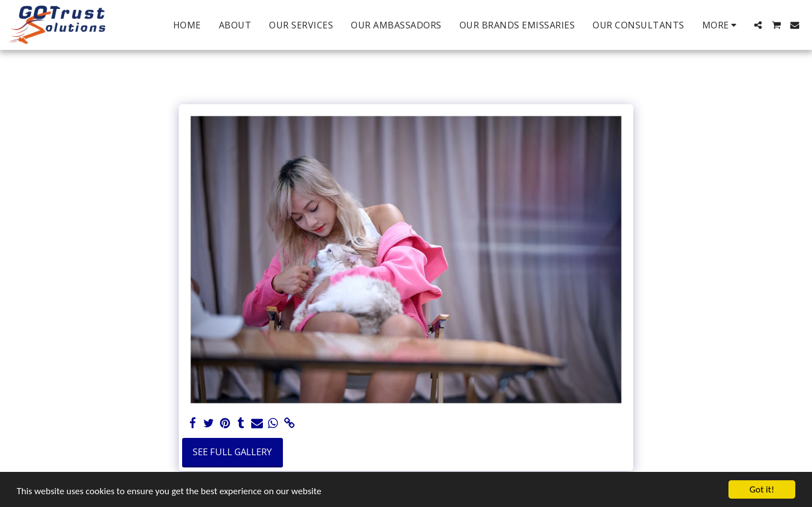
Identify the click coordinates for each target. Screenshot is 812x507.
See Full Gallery (232, 452)
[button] (758, 25)
